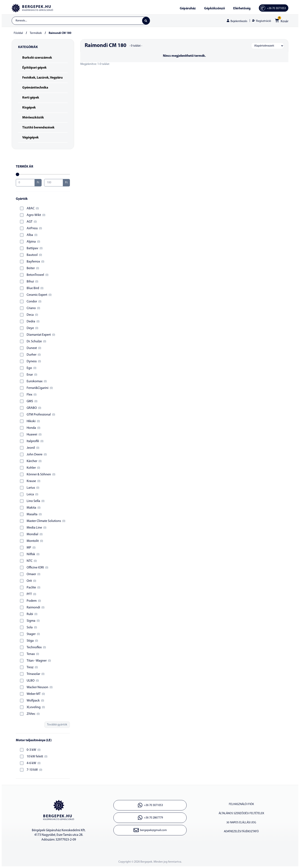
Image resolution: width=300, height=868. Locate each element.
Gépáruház (188, 9)
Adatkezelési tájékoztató (241, 833)
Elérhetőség (242, 9)
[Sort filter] (268, 46)
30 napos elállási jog (241, 824)
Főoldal (18, 33)
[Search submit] (146, 21)
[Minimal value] (43, 175)
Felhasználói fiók (241, 805)
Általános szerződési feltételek (241, 814)
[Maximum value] (54, 183)
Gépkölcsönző (214, 9)
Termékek (36, 33)
